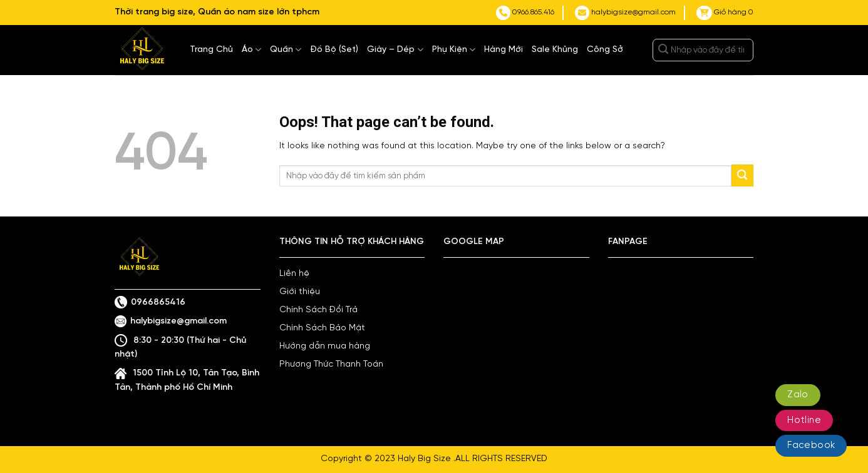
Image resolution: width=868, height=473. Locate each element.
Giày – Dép (395, 50)
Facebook (811, 445)
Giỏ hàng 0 (725, 13)
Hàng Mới (504, 50)
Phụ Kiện (454, 50)
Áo (251, 50)
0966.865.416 (525, 13)
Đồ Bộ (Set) (334, 50)
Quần (286, 50)
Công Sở (605, 50)
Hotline (804, 420)
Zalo (798, 395)
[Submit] (664, 50)
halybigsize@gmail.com (625, 13)
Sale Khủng (555, 50)
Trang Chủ (211, 50)
